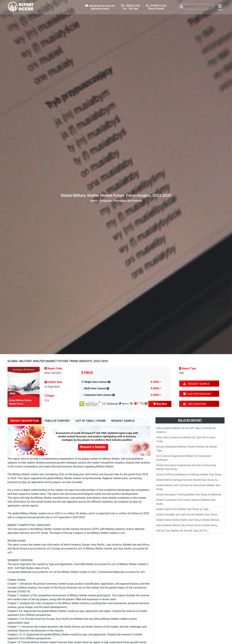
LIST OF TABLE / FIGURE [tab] (91, 421)
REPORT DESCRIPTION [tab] (25, 421)
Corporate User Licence (98, 395)
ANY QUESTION (195, 404)
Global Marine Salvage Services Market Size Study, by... (188, 480)
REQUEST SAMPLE (196, 384)
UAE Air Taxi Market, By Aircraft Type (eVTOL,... (183, 531)
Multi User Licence (95, 388)
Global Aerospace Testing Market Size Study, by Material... (190, 495)
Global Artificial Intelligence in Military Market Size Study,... (190, 474)
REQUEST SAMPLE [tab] (123, 421)
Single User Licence (96, 382)
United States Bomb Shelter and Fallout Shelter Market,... (189, 520)
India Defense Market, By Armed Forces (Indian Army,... (188, 525)
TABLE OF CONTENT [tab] (57, 421)
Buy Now (160, 404)
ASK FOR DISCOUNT (197, 394)
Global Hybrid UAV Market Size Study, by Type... (183, 509)
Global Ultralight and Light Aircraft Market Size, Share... (188, 515)
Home (94, 201)
